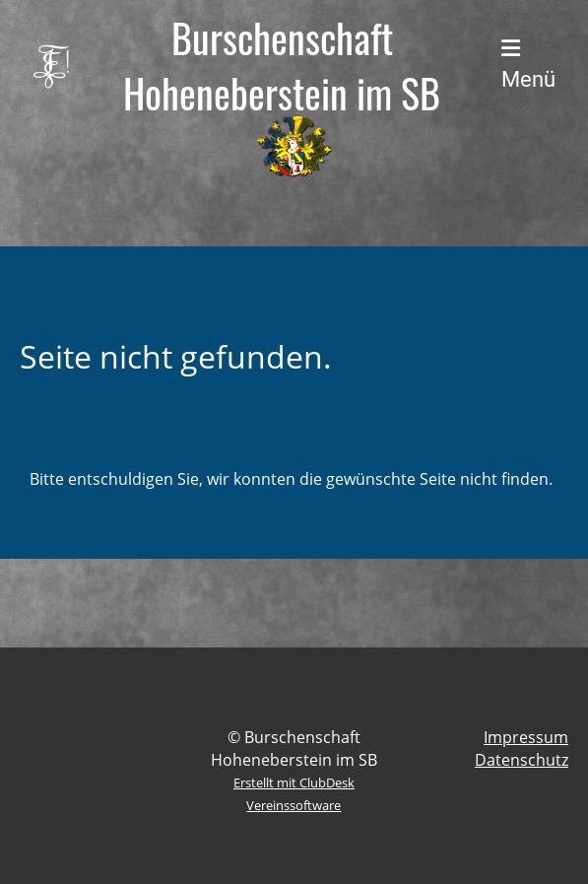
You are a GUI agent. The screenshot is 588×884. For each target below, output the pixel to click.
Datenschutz (522, 760)
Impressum (526, 737)
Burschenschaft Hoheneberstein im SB (282, 65)
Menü (528, 65)
